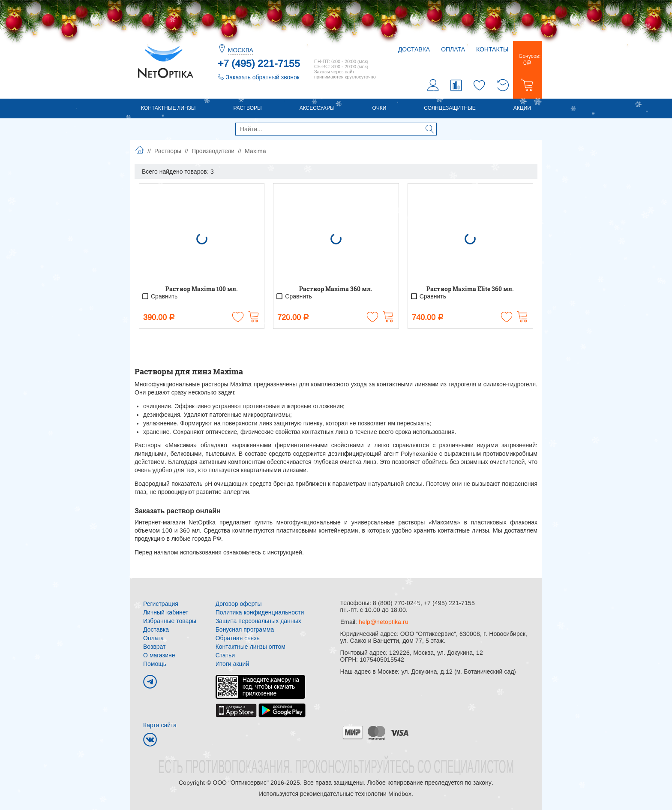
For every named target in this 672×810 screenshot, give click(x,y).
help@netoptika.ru (384, 622)
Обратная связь (238, 638)
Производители (213, 151)
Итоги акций (232, 664)
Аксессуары (317, 108)
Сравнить (159, 296)
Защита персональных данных (258, 621)
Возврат (154, 647)
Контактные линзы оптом (250, 647)
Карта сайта (160, 725)
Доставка (414, 49)
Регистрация (161, 604)
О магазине (159, 655)
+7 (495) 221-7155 (259, 63)
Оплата (453, 49)
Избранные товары (170, 621)
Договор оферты (239, 604)
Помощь (155, 664)
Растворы (247, 108)
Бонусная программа (245, 629)
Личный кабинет (166, 612)
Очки (379, 108)
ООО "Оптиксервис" (240, 783)
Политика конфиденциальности (260, 612)
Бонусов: (527, 60)
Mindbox (400, 794)
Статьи (225, 655)
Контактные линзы (168, 108)
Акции (522, 108)
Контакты (492, 49)
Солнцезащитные (450, 108)
